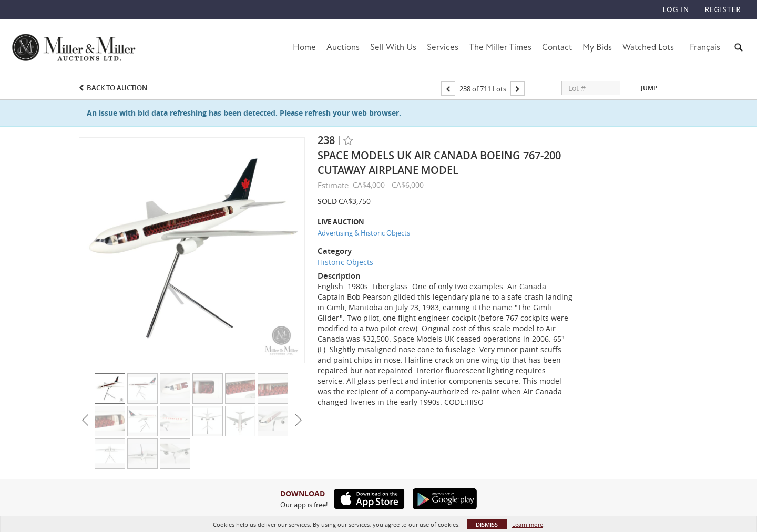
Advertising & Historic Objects (364, 233)
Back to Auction (117, 88)
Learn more (528, 524)
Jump (649, 88)
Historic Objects (345, 262)
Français (705, 47)
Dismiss (487, 524)
